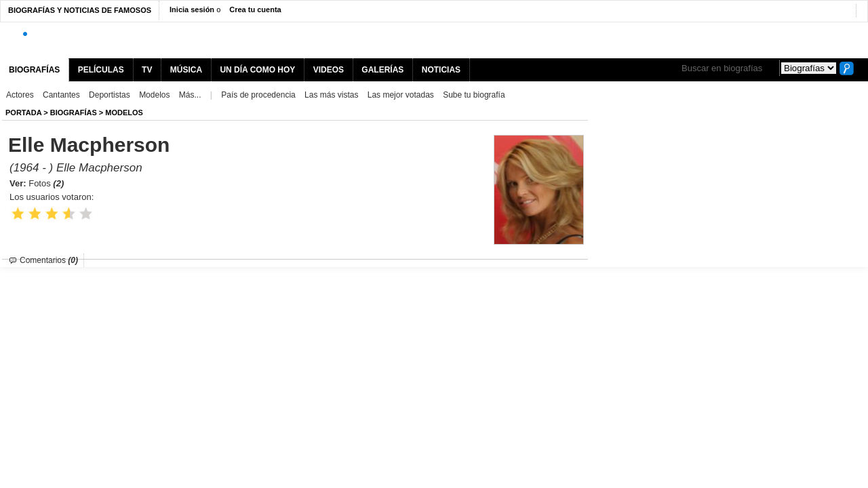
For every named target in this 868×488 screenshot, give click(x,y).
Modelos (154, 95)
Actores (20, 95)
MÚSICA (186, 70)
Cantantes (61, 95)
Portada (23, 113)
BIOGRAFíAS (74, 113)
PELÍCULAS (101, 70)
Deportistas (110, 95)
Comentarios (49, 260)
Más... (190, 95)
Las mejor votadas (401, 95)
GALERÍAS (382, 70)
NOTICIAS (441, 70)
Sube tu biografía (474, 95)
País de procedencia (258, 95)
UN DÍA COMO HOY (257, 70)
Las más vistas (331, 95)
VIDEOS (329, 70)
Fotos (46, 183)
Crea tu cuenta (255, 9)
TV (147, 70)
